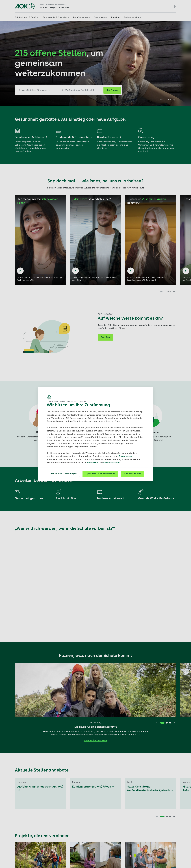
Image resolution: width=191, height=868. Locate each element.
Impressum (93, 463)
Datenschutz (126, 456)
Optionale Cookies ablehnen (100, 474)
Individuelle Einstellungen (63, 474)
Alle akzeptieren (133, 474)
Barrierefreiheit (112, 463)
